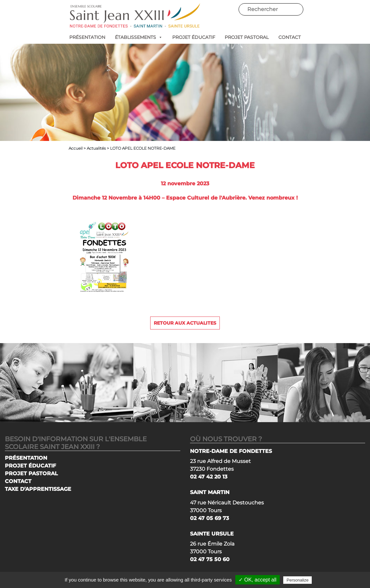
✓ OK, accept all (258, 580)
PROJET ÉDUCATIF (194, 37)
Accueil (76, 148)
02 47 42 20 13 (209, 477)
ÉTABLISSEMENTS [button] (139, 37)
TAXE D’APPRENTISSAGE (38, 489)
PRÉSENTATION (87, 37)
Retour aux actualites (185, 323)
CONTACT (290, 37)
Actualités (96, 148)
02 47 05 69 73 (209, 518)
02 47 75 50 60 (210, 559)
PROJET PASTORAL (247, 37)
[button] (159, 37)
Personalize (297, 580)
